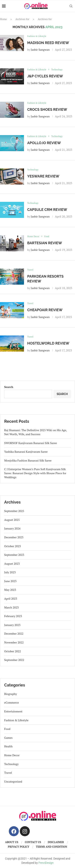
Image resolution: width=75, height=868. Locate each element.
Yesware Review (43, 176)
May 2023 (10, 590)
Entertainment (13, 711)
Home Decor (12, 755)
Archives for (22, 19)
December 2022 (14, 634)
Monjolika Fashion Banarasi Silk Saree (28, 460)
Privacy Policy (18, 847)
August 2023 (12, 564)
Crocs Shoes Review (47, 109)
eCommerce (11, 702)
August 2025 (12, 520)
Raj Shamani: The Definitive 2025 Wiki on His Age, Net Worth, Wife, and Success (35, 432)
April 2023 (11, 599)
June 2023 (10, 581)
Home (3, 19)
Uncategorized (13, 781)
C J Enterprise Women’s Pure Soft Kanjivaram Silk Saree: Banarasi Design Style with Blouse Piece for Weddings (35, 473)
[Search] (71, 6)
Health (8, 746)
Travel (8, 773)
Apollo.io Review (44, 143)
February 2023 (13, 616)
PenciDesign (46, 863)
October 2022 (12, 651)
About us (12, 842)
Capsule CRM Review (47, 210)
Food (7, 729)
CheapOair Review (45, 310)
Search (9, 387)
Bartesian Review (45, 243)
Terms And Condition (52, 847)
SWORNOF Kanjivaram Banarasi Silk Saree (31, 443)
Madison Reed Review (48, 43)
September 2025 (14, 511)
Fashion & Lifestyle (16, 720)
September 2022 (14, 660)
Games (8, 738)
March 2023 (11, 607)
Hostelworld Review (48, 343)
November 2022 (14, 642)
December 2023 (14, 537)
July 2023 (10, 572)
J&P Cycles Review (45, 76)
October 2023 (12, 546)
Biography (11, 694)
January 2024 (12, 528)
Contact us (33, 842)
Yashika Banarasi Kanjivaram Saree (26, 452)
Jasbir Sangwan (40, 50)
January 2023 (12, 625)
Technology (11, 764)
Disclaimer (56, 842)
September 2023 (14, 555)
